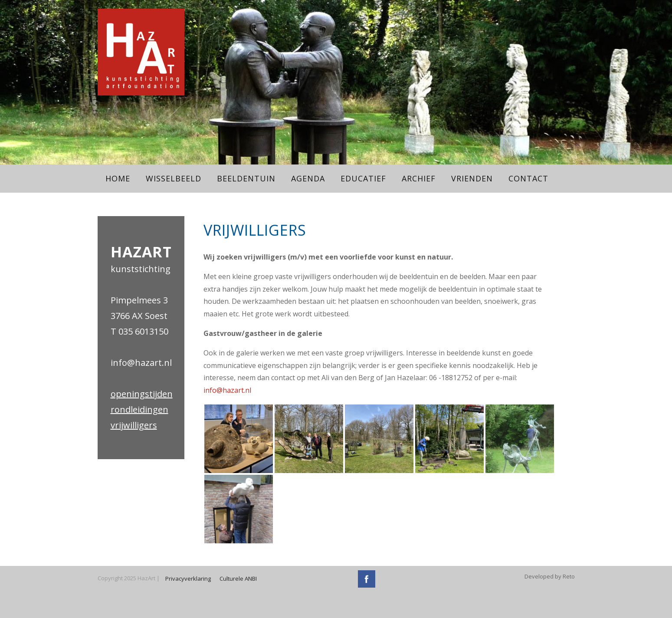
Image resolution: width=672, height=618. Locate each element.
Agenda (308, 178)
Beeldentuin (246, 178)
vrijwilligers (134, 425)
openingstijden (142, 394)
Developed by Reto (550, 576)
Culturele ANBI (238, 579)
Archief (419, 178)
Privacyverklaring (188, 579)
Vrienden (472, 178)
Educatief (363, 178)
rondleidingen (139, 409)
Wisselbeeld (174, 178)
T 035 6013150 (139, 331)
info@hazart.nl (141, 363)
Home (118, 178)
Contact (528, 178)
